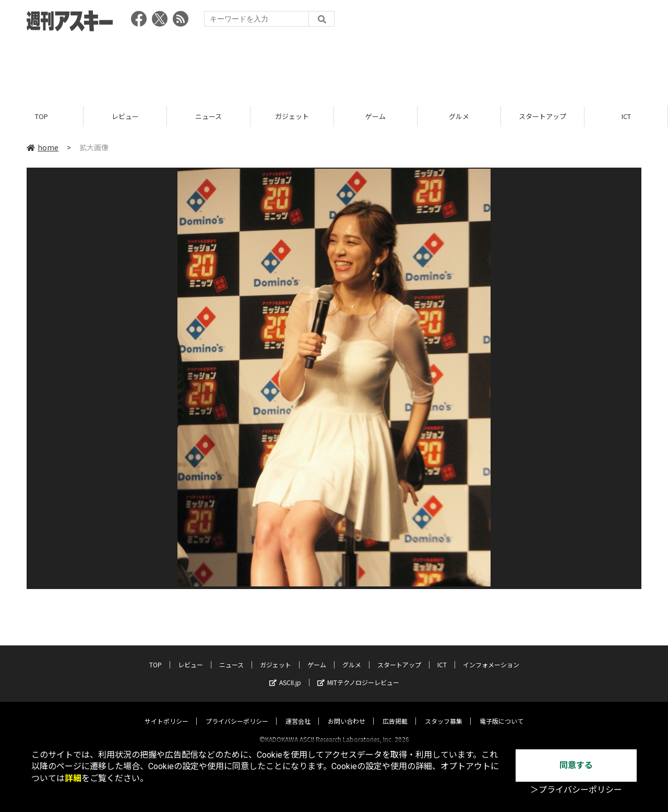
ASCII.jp (285, 673)
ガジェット (292, 116)
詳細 (73, 778)
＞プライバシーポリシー (576, 790)
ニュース (208, 116)
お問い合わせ (347, 711)
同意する (576, 765)
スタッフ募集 (444, 711)
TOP (41, 116)
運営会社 (298, 711)
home (43, 147)
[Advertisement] (334, 65)
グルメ (459, 116)
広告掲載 (395, 711)
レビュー (125, 116)
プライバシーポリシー (237, 711)
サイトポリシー (166, 711)
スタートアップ (542, 116)
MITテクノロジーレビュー (358, 673)
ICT (626, 116)
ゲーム (375, 116)
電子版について (502, 711)
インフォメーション (491, 655)
